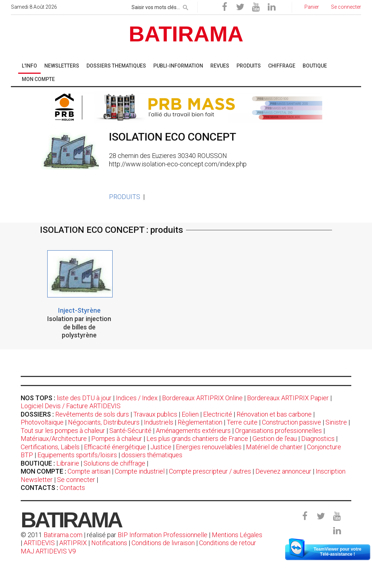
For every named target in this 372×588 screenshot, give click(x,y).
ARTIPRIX (73, 543)
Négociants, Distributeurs (104, 422)
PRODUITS (125, 197)
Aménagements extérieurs (193, 431)
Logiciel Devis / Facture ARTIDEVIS (71, 406)
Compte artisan (89, 471)
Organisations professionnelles (278, 431)
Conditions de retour (228, 543)
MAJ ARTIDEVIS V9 (48, 551)
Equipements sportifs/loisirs (77, 455)
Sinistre (336, 422)
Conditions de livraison (163, 543)
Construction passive (292, 422)
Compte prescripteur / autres (210, 471)
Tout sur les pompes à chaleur (63, 431)
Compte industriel (140, 471)
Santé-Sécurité (130, 431)
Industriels (159, 422)
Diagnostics (318, 439)
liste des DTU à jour (84, 398)
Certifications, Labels (50, 447)
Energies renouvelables (209, 447)
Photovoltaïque (42, 422)
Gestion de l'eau (275, 439)
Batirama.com (63, 535)
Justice (161, 447)
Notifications (110, 543)
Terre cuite (242, 422)
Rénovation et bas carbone (274, 414)
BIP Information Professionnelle (163, 535)
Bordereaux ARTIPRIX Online (202, 398)
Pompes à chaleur (117, 439)
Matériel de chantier (274, 447)
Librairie (68, 463)
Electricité (218, 414)
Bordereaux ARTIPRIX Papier (288, 398)
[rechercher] (186, 6)
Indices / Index (137, 398)
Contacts (72, 488)
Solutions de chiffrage (114, 463)
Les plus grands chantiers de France (197, 439)
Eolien (190, 414)
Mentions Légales (237, 535)
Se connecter (76, 480)
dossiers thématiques (152, 455)
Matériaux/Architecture (54, 439)
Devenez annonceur (283, 471)
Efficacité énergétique (115, 447)
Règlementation (200, 422)
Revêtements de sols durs (92, 414)
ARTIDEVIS (39, 543)
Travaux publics (155, 414)
